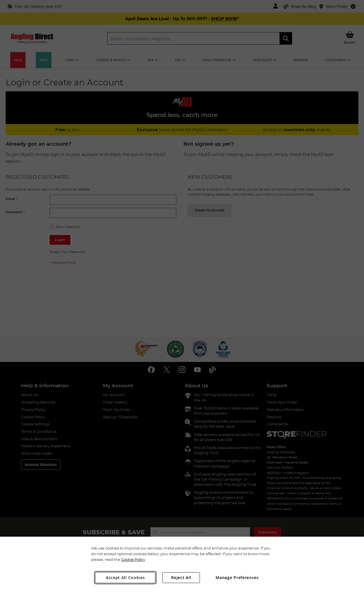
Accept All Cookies (125, 577)
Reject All (181, 577)
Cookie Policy (133, 559)
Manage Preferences (237, 577)
